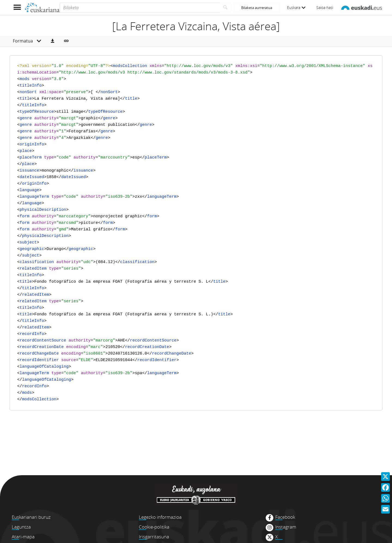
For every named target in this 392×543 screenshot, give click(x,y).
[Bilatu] (226, 8)
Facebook (285, 517)
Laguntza (21, 527)
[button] (53, 41)
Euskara (296, 7)
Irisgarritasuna (154, 537)
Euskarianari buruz (31, 517)
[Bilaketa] (140, 8)
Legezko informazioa (160, 517)
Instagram (286, 527)
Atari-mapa (23, 537)
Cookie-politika (154, 527)
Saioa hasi (325, 7)
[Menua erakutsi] (17, 7)
